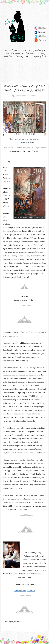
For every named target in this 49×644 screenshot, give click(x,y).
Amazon (17, 300)
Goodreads (31, 591)
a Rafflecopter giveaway (12, 622)
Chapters (25, 300)
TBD (31, 300)
